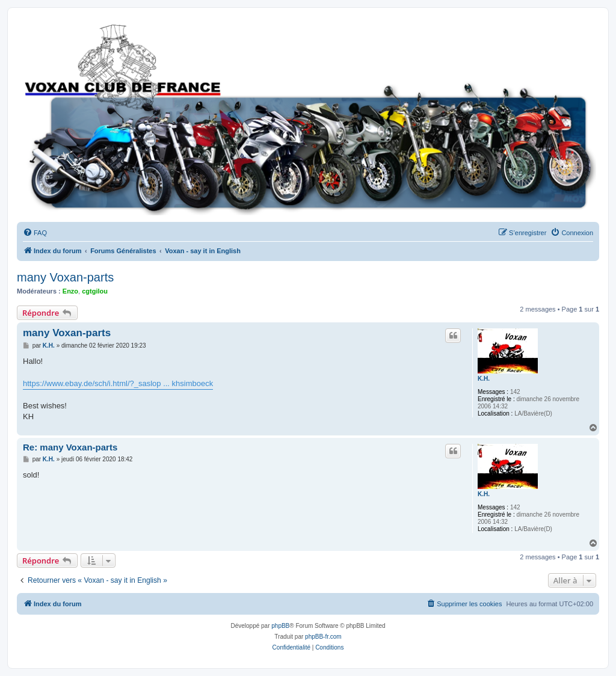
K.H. (484, 379)
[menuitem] (35, 233)
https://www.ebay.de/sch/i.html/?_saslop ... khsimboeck (118, 383)
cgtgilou (95, 291)
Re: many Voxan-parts (70, 447)
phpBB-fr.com (323, 637)
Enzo (70, 291)
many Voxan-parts (65, 277)
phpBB (280, 626)
